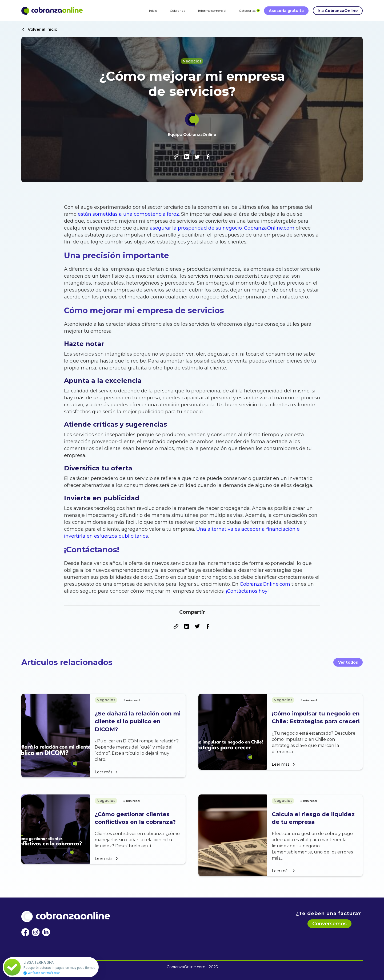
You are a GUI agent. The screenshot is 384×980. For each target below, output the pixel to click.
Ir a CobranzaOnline (338, 11)
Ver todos (348, 662)
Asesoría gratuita (286, 11)
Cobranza (178, 11)
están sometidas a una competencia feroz (128, 214)
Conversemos (329, 924)
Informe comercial (212, 11)
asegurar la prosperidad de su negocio (196, 228)
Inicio (153, 11)
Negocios (192, 61)
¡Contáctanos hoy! (247, 591)
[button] (247, 11)
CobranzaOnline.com (269, 228)
